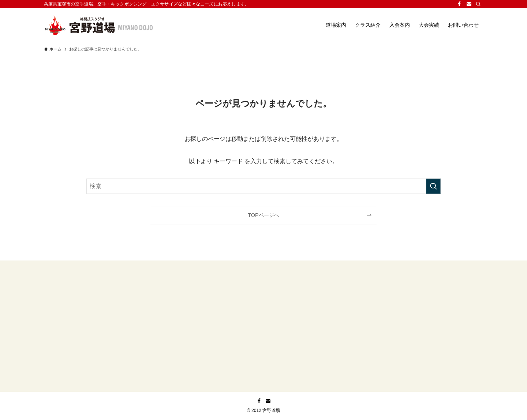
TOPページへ (263, 215)
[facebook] (459, 4)
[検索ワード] (263, 186)
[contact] (469, 4)
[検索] (478, 4)
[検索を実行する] (433, 186)
